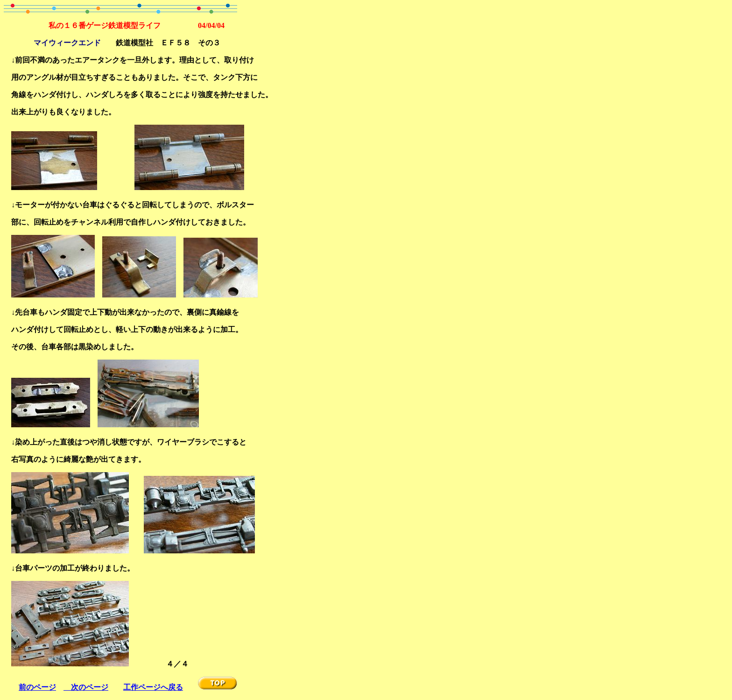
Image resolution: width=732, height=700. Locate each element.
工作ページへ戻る (153, 687)
